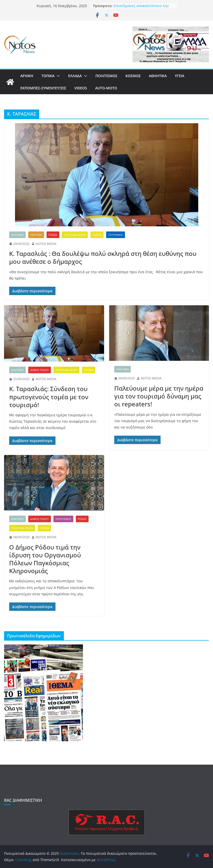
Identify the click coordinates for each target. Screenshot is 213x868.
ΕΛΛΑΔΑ (75, 76)
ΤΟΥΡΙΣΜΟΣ (116, 235)
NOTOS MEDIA (46, 244)
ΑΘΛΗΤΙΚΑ (158, 76)
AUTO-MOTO (106, 88)
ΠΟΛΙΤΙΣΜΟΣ (106, 76)
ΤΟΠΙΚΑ (48, 76)
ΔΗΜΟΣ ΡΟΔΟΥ (40, 370)
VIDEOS (81, 88)
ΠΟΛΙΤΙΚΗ (36, 235)
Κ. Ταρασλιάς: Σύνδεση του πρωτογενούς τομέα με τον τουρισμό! (49, 397)
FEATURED (17, 235)
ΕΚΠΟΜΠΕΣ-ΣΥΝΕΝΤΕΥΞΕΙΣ (43, 88)
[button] (57, 76)
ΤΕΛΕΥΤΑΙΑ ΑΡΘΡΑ (75, 235)
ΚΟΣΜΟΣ (133, 76)
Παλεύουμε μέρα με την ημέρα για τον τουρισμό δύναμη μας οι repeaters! (159, 396)
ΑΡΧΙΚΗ (27, 76)
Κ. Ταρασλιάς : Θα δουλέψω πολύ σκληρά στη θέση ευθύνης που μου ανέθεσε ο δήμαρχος (103, 257)
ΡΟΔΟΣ (53, 235)
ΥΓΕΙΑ (180, 76)
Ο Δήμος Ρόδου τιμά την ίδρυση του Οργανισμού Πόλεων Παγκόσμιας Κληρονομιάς (45, 559)
